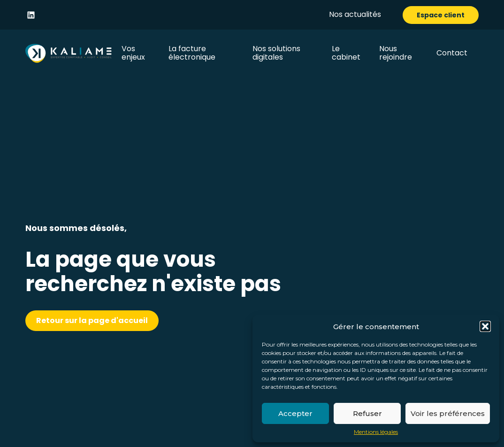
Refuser (367, 413)
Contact (452, 53)
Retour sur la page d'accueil (92, 320)
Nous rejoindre (396, 53)
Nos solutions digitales (276, 53)
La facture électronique (192, 53)
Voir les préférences (448, 413)
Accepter (295, 413)
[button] (485, 326)
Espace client (441, 15)
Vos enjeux (133, 53)
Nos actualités (355, 14)
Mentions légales (376, 432)
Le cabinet (346, 53)
